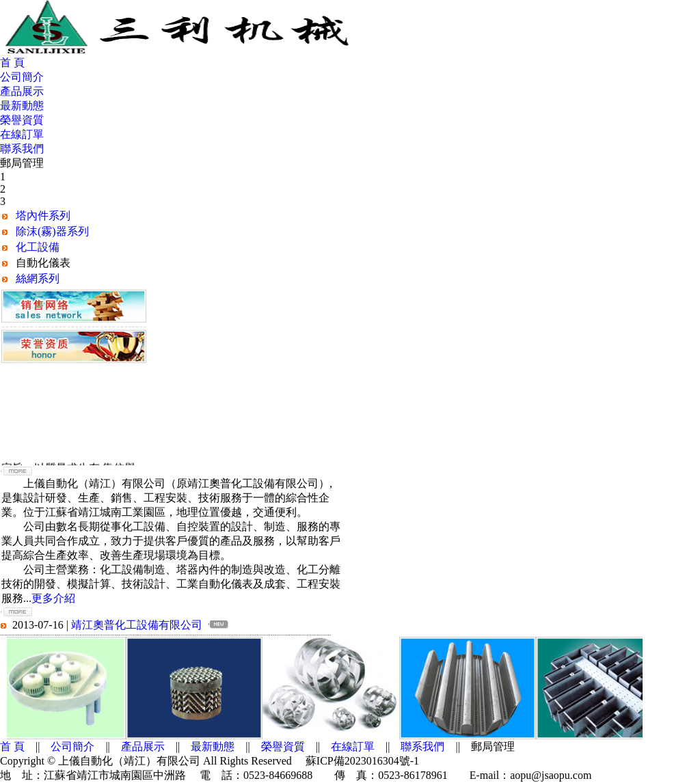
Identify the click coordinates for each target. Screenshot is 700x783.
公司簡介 (22, 77)
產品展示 (22, 91)
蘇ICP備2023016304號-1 (362, 761)
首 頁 (12, 63)
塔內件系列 (43, 216)
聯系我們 (22, 149)
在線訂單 (22, 134)
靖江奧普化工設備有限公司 (137, 625)
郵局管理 (22, 163)
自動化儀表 (43, 263)
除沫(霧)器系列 (52, 231)
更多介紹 (53, 598)
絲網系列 (38, 278)
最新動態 (22, 106)
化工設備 (38, 247)
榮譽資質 (22, 120)
